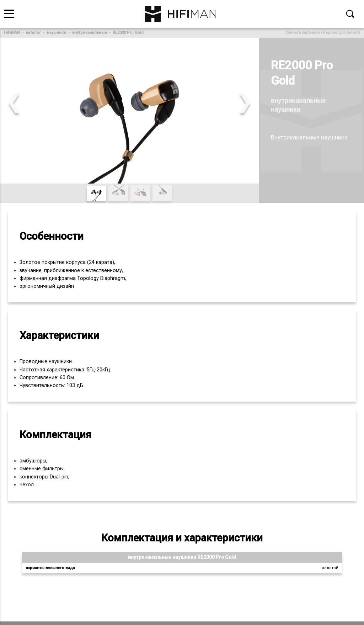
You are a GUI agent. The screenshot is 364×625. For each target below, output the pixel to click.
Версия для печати (342, 33)
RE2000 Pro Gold (128, 33)
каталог (33, 33)
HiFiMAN (12, 33)
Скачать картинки (303, 33)
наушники (57, 33)
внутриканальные (89, 33)
